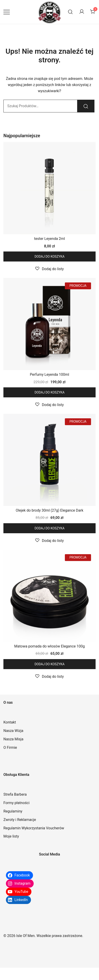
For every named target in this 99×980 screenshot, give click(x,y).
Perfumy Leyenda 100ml (49, 374)
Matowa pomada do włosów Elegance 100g (50, 646)
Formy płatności (16, 803)
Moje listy (11, 836)
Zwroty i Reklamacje (20, 820)
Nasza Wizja (13, 731)
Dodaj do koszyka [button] (50, 256)
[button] (49, 269)
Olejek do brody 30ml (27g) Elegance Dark (49, 510)
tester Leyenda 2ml (49, 239)
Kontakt (10, 722)
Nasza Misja (13, 739)
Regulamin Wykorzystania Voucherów (34, 828)
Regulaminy (13, 811)
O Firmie (10, 748)
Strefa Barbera (15, 794)
